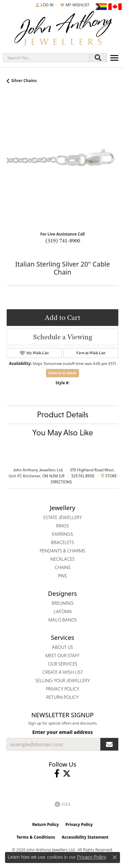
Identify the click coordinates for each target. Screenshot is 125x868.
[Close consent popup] (115, 857)
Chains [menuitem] (63, 567)
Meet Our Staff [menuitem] (62, 656)
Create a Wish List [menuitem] (63, 672)
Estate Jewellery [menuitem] (63, 517)
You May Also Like (63, 432)
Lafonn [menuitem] (63, 611)
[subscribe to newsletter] (109, 744)
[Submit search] (98, 58)
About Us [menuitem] (62, 647)
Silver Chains (24, 81)
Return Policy (46, 824)
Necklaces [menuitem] (62, 559)
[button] (45, 5)
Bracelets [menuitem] (62, 542)
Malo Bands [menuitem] (63, 620)
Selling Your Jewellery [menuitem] (63, 681)
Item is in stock (63, 373)
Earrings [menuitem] (62, 534)
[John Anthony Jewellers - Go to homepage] (63, 29)
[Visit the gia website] (63, 804)
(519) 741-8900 (63, 241)
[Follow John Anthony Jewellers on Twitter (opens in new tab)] (67, 774)
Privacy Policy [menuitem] (63, 689)
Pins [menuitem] (62, 576)
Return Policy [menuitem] (62, 697)
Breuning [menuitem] (63, 603)
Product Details (63, 414)
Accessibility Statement (85, 837)
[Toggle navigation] (114, 58)
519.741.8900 (83, 476)
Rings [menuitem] (62, 526)
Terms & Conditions (36, 837)
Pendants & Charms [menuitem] (62, 551)
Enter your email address (62, 732)
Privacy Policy (79, 824)
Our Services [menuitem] (63, 664)
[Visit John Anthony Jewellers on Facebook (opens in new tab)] (57, 774)
